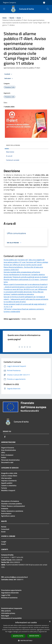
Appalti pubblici (7, 483)
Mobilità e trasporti (8, 490)
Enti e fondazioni (7, 455)
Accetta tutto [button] (18, 636)
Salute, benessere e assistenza (12, 511)
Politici (4, 457)
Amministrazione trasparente (12, 608)
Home (4, 18)
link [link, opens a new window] (46, 632)
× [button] (50, 622)
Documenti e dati (7, 462)
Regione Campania (9, 2)
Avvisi (19, 18)
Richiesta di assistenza (9, 598)
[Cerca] (48, 9)
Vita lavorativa (6, 478)
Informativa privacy (8, 613)
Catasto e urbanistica (9, 485)
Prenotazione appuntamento (11, 590)
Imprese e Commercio (9, 481)
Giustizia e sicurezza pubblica (12, 504)
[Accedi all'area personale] (44, 3)
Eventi (3, 544)
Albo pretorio (6, 611)
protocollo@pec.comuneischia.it (16, 577)
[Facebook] (5, 437)
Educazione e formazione (10, 501)
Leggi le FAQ (6, 595)
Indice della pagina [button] (13, 145)
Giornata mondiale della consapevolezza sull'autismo (22, 272)
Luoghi (4, 542)
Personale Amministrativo (10, 460)
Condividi (9, 74)
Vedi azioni (9, 78)
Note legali (5, 616)
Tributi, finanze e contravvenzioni (13, 506)
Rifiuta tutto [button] (34, 636)
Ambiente (5, 509)
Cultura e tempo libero (9, 476)
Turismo (4, 488)
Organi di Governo (8, 448)
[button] (26, 641)
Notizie (4, 527)
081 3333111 (19, 579)
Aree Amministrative (9, 450)
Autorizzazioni (6, 513)
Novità (12, 18)
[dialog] (26, 632)
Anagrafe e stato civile (9, 473)
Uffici (3, 453)
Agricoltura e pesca (8, 516)
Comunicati (5, 529)
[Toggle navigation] (4, 9)
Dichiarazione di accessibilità (11, 618)
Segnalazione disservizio (10, 593)
